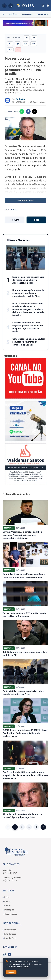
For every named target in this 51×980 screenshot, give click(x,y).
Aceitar (11, 972)
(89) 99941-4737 (10, 873)
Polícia (13, 14)
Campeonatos (10, 914)
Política (7, 906)
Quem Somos (9, 930)
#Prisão (14, 210)
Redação (20, 99)
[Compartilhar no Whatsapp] (22, 112)
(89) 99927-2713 (10, 880)
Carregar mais (26, 200)
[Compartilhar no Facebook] (28, 112)
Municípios (43, 14)
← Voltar (15, 220)
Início (36, 220)
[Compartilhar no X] (34, 112)
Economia (27, 14)
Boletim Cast (9, 938)
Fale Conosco (9, 934)
